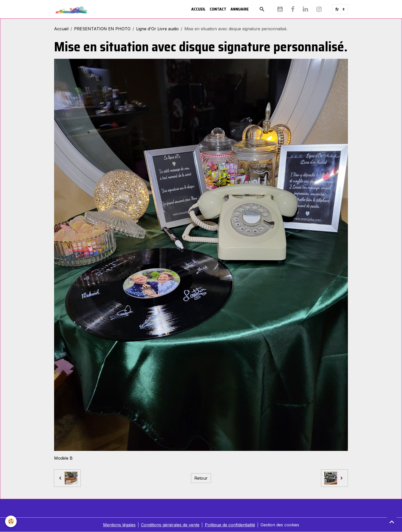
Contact (218, 9)
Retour (201, 478)
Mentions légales (119, 525)
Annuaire (240, 9)
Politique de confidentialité (230, 525)
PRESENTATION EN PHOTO (102, 29)
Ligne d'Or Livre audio (157, 29)
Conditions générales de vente (170, 525)
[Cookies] (11, 521)
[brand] (72, 9)
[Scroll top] (392, 522)
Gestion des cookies (280, 525)
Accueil (198, 9)
